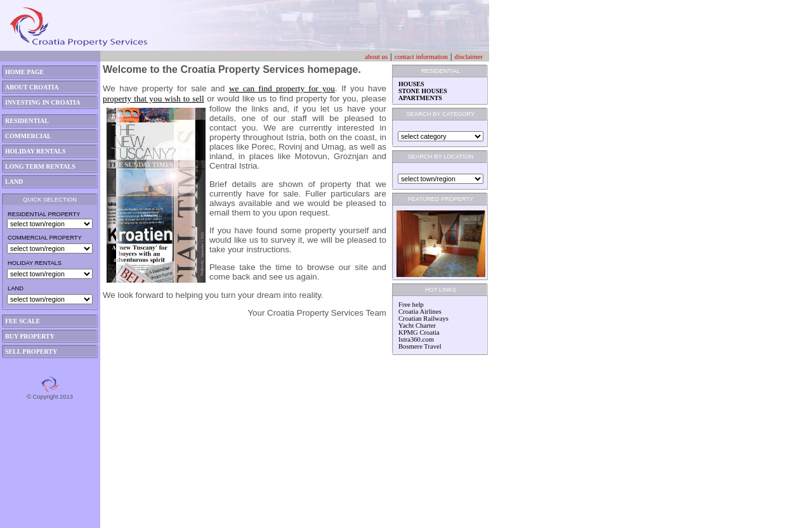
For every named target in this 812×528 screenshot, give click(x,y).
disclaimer (469, 57)
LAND (14, 182)
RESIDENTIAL (27, 121)
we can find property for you (282, 88)
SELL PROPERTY (31, 351)
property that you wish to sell (154, 99)
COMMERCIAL (28, 136)
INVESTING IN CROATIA (43, 102)
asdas (9, 523)
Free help (411, 305)
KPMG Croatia (419, 332)
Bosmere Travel (420, 346)
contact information (421, 57)
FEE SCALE (23, 321)
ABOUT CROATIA (32, 87)
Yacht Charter (417, 325)
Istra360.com (416, 339)
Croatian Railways (423, 319)
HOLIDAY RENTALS (36, 151)
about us (376, 57)
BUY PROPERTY (30, 336)
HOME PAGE (24, 72)
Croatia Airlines (420, 312)
